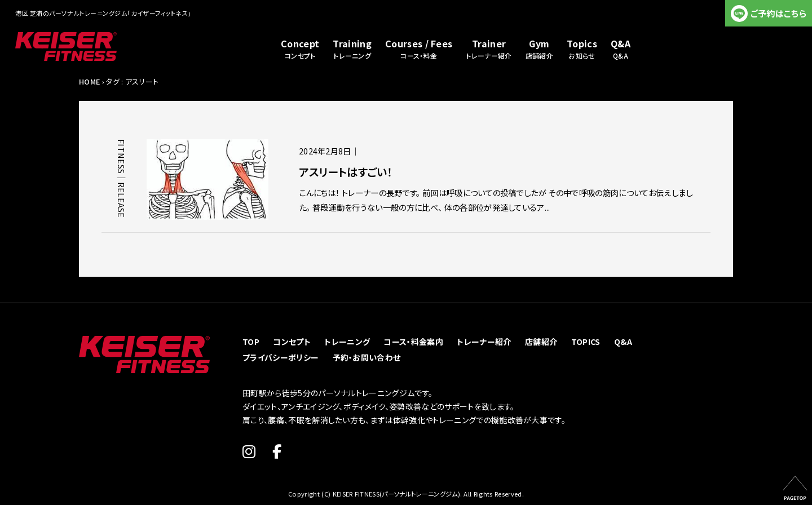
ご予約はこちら (778, 13)
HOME (89, 81)
